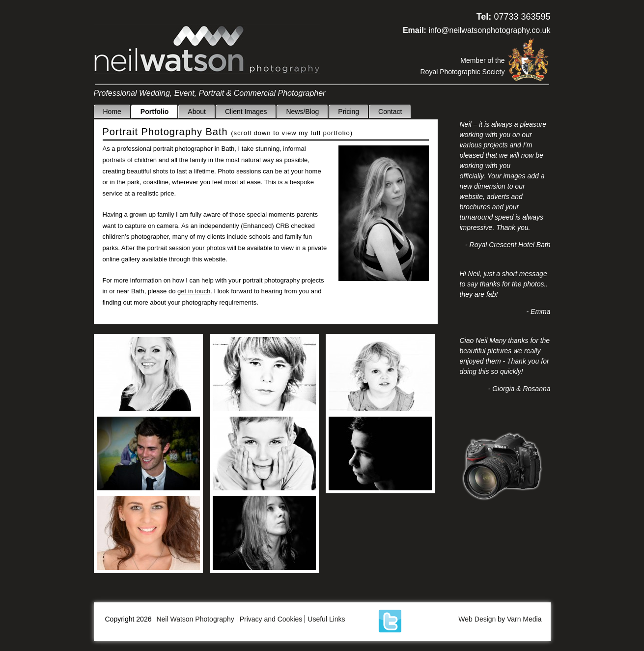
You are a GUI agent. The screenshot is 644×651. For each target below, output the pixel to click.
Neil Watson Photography (207, 49)
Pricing (349, 112)
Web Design (477, 619)
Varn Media (524, 619)
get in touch (194, 291)
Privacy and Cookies (271, 619)
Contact (390, 112)
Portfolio (155, 112)
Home (112, 112)
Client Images (246, 112)
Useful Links (326, 619)
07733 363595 (522, 17)
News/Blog (302, 112)
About (197, 112)
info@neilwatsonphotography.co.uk (489, 30)
